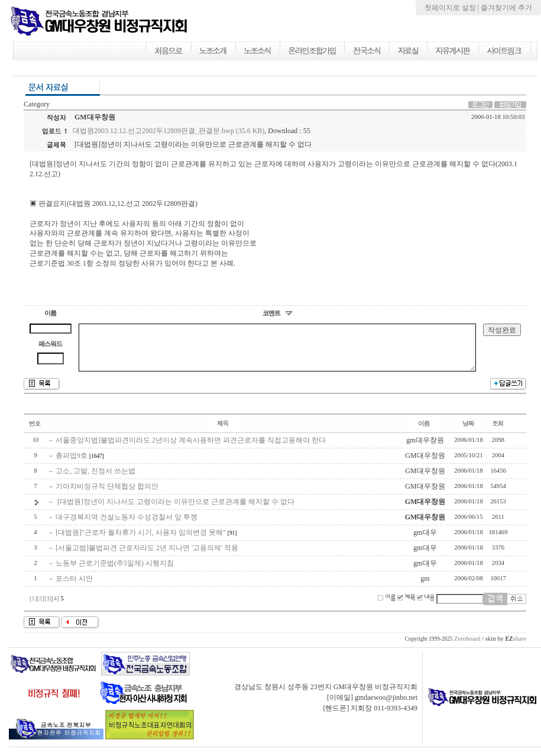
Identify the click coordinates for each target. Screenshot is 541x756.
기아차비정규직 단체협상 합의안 (107, 495)
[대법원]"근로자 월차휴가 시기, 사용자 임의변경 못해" (141, 541)
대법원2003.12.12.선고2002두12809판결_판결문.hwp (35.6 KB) (169, 131)
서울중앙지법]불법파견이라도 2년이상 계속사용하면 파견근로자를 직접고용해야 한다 (191, 449)
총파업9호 (72, 464)
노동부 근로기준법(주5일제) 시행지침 (115, 572)
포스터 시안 (74, 587)
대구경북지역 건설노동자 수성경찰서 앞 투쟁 (127, 526)
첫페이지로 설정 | (453, 8)
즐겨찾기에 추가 (506, 8)
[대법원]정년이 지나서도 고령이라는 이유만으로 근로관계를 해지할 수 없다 (175, 511)
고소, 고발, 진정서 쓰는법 (95, 480)
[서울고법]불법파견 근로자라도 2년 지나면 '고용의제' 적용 (147, 557)
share (516, 647)
